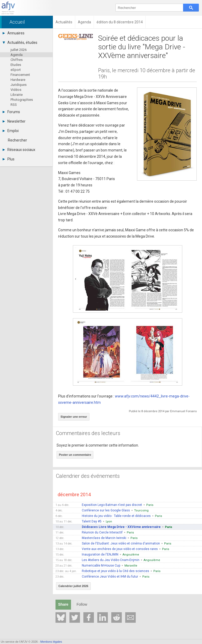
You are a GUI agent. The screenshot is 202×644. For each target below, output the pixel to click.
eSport (16, 70)
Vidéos (16, 90)
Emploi (11, 131)
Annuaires (14, 33)
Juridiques (19, 85)
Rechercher (17, 140)
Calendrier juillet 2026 (73, 586)
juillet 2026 (19, 50)
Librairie (17, 95)
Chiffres (17, 60)
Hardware (18, 80)
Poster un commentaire (75, 455)
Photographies (22, 100)
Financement (20, 75)
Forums (11, 112)
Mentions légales (51, 642)
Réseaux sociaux (19, 150)
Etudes (16, 65)
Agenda (17, 55)
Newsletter (14, 121)
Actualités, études (20, 43)
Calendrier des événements (88, 476)
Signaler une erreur (74, 417)
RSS (14, 105)
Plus (9, 159)
